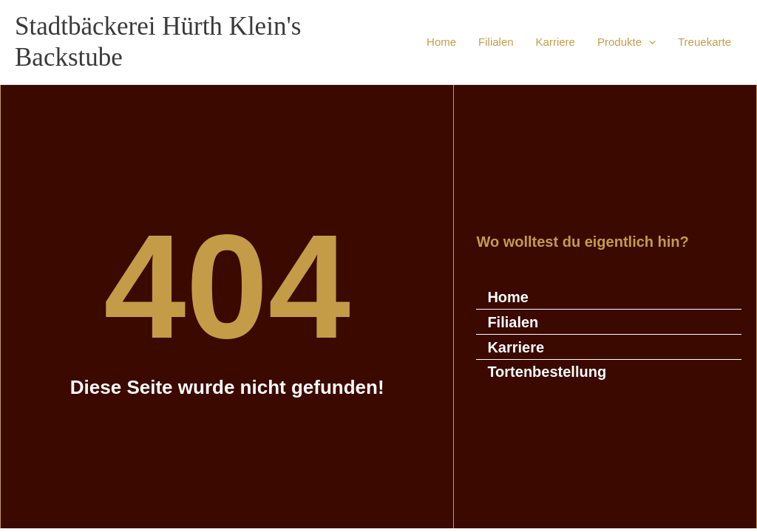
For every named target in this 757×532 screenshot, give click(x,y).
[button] (649, 42)
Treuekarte (705, 42)
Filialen (496, 42)
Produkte (627, 42)
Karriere (556, 42)
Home (441, 42)
